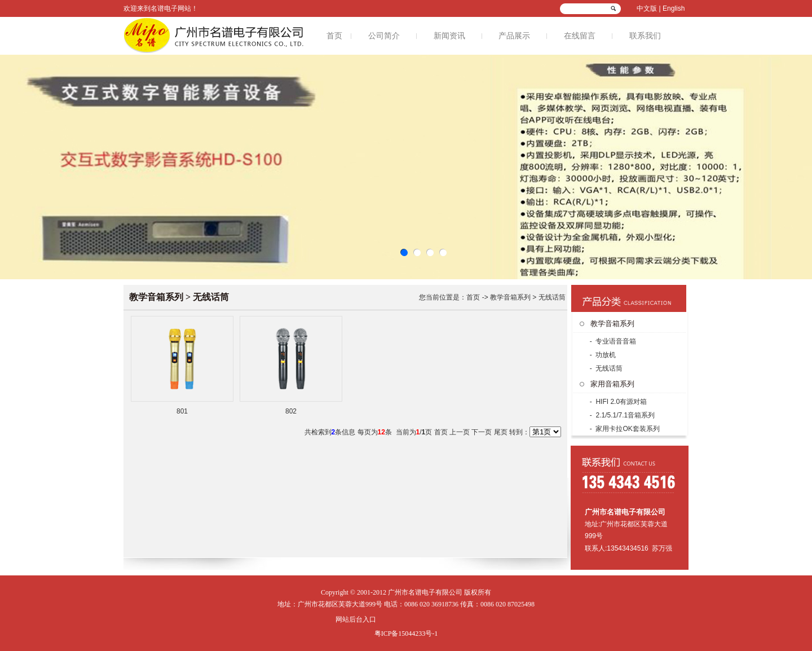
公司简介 (384, 36)
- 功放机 (602, 355)
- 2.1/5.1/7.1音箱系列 (621, 415)
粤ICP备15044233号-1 (406, 634)
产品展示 (514, 36)
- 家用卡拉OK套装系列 (623, 429)
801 (182, 411)
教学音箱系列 (612, 324)
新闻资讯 (449, 36)
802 (291, 411)
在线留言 (580, 36)
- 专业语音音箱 (612, 341)
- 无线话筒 (605, 368)
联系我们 (645, 36)
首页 (334, 36)
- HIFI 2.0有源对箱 (617, 402)
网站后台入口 (356, 619)
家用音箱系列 (612, 384)
